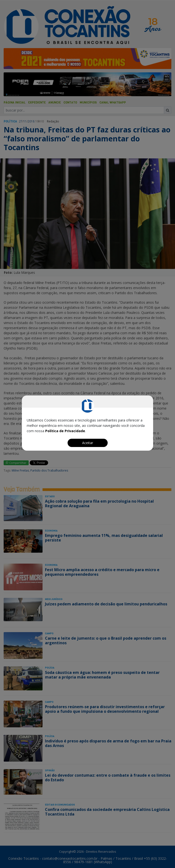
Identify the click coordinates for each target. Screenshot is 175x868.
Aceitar (88, 443)
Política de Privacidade (65, 431)
